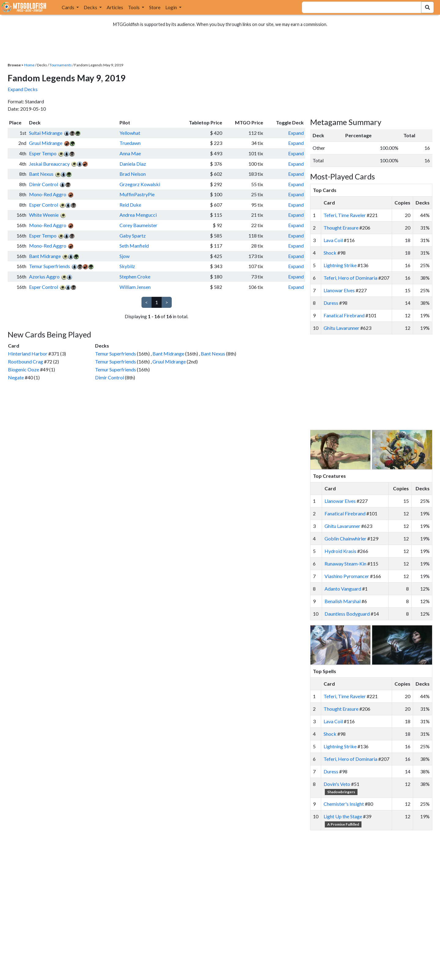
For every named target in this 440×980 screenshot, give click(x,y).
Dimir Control (44, 184)
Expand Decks (23, 89)
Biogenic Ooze (24, 369)
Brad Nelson (133, 174)
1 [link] (157, 302)
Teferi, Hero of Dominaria (350, 278)
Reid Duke (130, 205)
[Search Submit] (427, 7)
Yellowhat (130, 133)
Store (155, 7)
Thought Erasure (341, 228)
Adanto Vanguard (343, 589)
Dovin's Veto (337, 784)
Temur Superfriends (50, 266)
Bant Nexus (41, 174)
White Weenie (44, 215)
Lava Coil (333, 240)
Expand (296, 133)
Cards (68, 7)
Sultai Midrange (46, 133)
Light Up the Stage (343, 816)
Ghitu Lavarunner (341, 328)
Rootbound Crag (26, 361)
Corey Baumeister (138, 225)
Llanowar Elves (339, 290)
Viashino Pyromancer (347, 576)
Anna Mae (130, 153)
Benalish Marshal (343, 601)
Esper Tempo (43, 153)
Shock (330, 253)
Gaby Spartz (133, 236)
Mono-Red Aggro (48, 194)
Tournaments (61, 65)
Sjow (125, 256)
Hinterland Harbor (28, 354)
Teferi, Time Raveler (345, 215)
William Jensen (135, 287)
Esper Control (44, 205)
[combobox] (358, 7)
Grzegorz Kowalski (140, 184)
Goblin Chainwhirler (345, 538)
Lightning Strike (340, 265)
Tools (134, 7)
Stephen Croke (135, 276)
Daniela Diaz (133, 164)
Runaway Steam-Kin (345, 564)
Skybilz (127, 266)
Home (29, 65)
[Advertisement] (377, 382)
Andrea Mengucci (138, 215)
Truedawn (130, 143)
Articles (115, 7)
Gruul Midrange (46, 143)
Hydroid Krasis (340, 551)
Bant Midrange (45, 256)
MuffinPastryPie (137, 194)
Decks (91, 7)
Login (172, 7)
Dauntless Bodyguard (347, 614)
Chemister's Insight (344, 804)
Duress (331, 303)
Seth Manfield (134, 246)
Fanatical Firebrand (344, 315)
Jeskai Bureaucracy (49, 164)
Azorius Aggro (44, 276)
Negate (16, 377)
